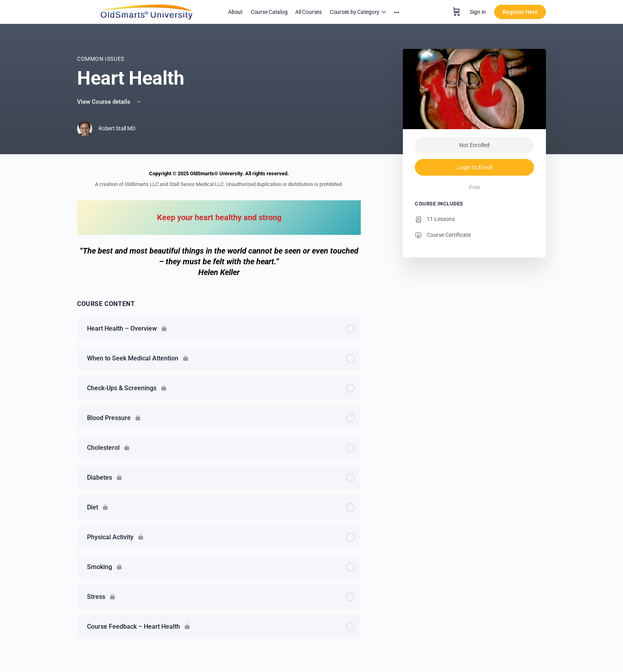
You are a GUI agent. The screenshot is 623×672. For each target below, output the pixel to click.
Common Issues (101, 59)
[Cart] (457, 12)
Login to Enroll (475, 167)
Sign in (478, 12)
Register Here (520, 12)
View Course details (109, 102)
